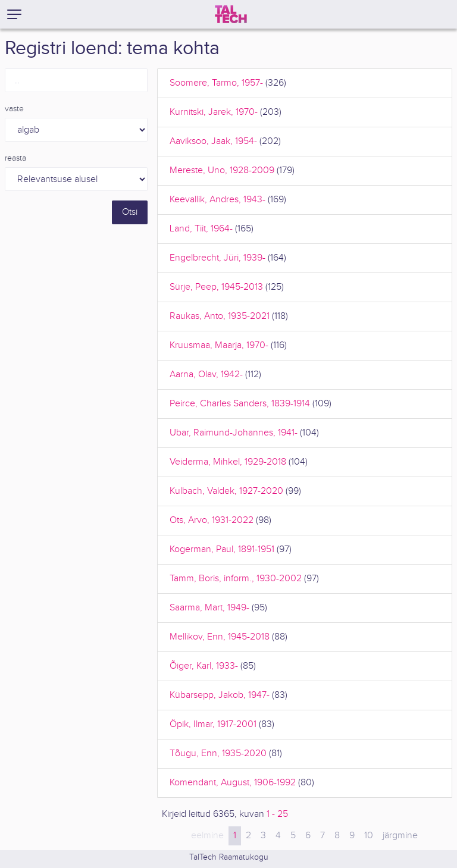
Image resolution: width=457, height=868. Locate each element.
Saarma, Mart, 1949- (209, 608)
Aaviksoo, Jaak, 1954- (213, 141)
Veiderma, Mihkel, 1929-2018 (228, 462)
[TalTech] (231, 14)
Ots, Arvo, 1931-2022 (212, 520)
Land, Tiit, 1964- (201, 229)
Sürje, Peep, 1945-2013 (216, 287)
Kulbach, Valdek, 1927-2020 (226, 491)
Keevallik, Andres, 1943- (217, 200)
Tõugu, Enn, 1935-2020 (218, 753)
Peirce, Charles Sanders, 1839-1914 (240, 404)
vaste (14, 109)
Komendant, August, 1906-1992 (233, 783)
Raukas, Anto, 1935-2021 (220, 316)
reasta (15, 158)
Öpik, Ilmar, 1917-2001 (213, 724)
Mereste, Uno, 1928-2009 (222, 170)
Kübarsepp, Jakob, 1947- (220, 695)
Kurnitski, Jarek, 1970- (214, 112)
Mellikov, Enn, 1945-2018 (220, 637)
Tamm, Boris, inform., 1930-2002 (236, 579)
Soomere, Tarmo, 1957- (216, 83)
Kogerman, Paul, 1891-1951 (222, 549)
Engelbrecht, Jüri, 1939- (217, 258)
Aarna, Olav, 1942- (206, 375)
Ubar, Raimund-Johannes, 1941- (234, 433)
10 (369, 836)
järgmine (400, 836)
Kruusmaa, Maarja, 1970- (219, 345)
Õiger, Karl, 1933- (204, 666)
